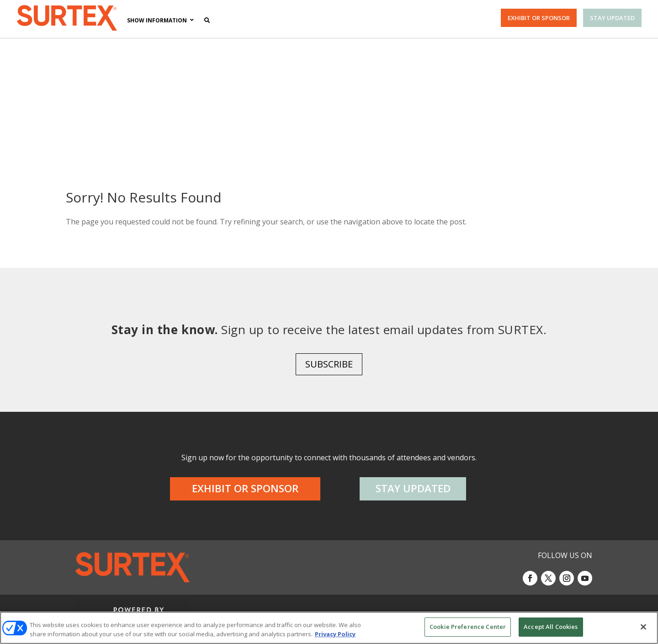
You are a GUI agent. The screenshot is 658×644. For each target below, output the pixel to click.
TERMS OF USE (533, 607)
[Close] (643, 627)
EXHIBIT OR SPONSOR (539, 18)
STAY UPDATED (612, 18)
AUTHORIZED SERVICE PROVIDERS (218, 607)
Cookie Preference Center (468, 627)
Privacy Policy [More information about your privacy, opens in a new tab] (335, 634)
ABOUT (106, 607)
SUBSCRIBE (329, 305)
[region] (329, 628)
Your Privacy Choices (446, 607)
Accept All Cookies (551, 627)
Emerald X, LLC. (499, 563)
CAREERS (138, 607)
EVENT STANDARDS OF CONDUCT (341, 607)
